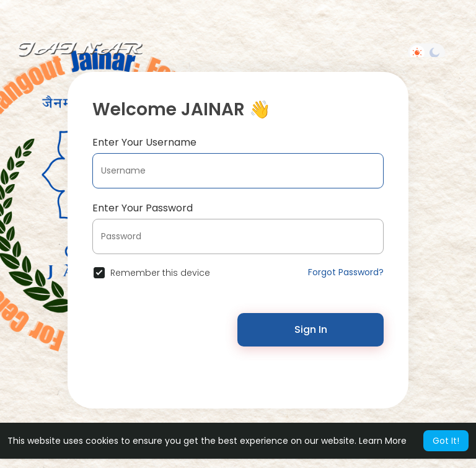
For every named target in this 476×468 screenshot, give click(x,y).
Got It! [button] (446, 441)
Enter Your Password (143, 208)
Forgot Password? (346, 272)
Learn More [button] (383, 441)
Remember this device (160, 273)
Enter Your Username (144, 142)
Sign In (311, 329)
